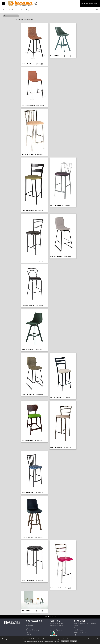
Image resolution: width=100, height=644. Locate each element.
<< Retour (96, 10)
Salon (28, 623)
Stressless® (30, 626)
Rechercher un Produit (90, 3)
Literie (28, 632)
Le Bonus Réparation (56, 630)
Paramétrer (65, 641)
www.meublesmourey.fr (81, 632)
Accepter (74, 641)
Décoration (29, 634)
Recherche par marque (57, 626)
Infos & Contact (78, 630)
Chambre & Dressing (32, 630)
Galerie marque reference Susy (20, 10)
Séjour (28, 628)
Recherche (6, 10)
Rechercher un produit (56, 623)
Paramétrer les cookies (81, 628)
